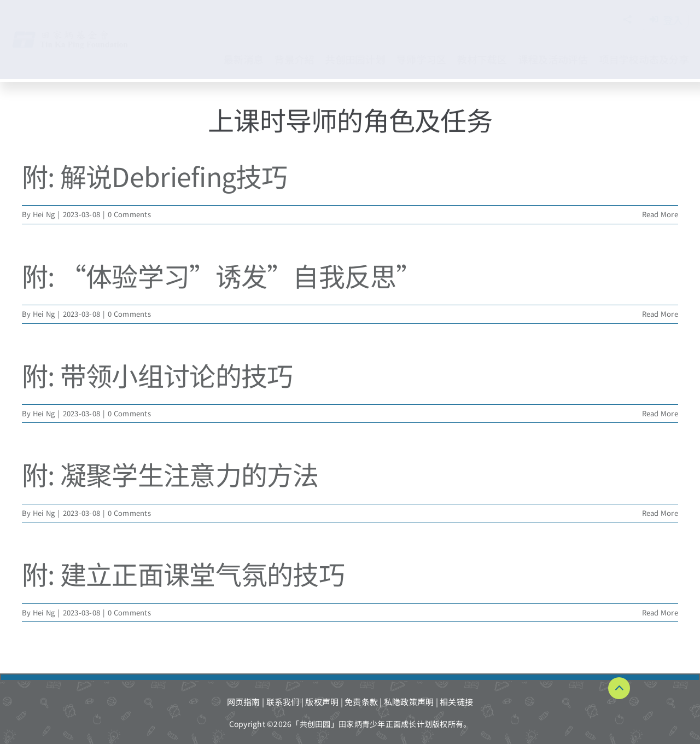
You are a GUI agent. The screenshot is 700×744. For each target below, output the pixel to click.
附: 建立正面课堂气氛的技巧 (183, 573)
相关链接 (456, 702)
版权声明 (322, 702)
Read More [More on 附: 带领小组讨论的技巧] (660, 413)
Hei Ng (44, 214)
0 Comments (129, 214)
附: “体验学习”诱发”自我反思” (222, 275)
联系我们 (283, 702)
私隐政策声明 (409, 702)
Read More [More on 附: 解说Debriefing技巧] (660, 214)
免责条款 (361, 702)
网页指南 (244, 702)
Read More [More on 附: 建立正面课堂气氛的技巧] (660, 612)
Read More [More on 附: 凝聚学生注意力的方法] (660, 513)
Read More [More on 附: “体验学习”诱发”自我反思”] (660, 314)
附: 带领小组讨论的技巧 (157, 375)
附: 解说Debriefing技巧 (155, 176)
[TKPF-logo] (81, 34)
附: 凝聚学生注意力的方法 (170, 474)
